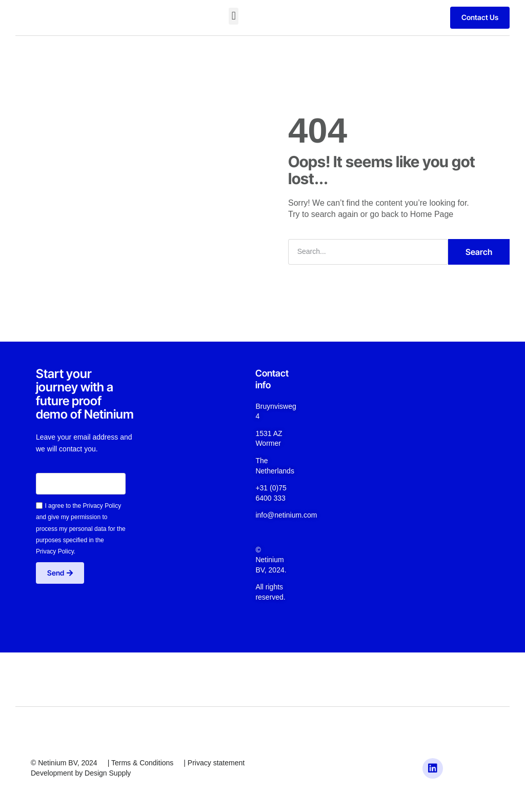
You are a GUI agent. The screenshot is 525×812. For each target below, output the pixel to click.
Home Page (432, 214)
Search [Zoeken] (479, 252)
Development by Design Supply (81, 773)
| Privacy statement (214, 763)
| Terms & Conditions (141, 763)
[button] (234, 16)
